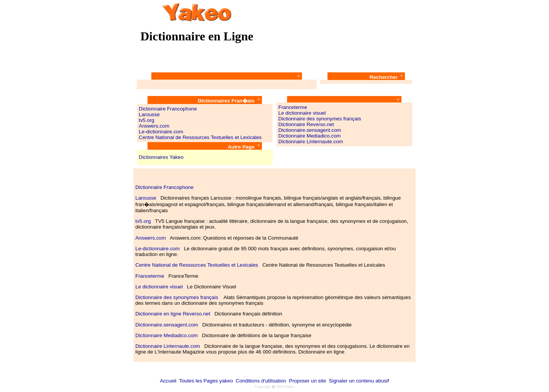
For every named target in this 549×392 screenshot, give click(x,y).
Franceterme (293, 107)
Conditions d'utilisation (261, 381)
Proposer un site (307, 381)
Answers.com (154, 126)
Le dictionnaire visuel (302, 113)
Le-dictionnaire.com (161, 132)
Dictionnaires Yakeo (161, 157)
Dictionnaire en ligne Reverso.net (173, 314)
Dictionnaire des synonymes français (320, 119)
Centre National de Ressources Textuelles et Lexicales (200, 137)
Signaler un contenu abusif (359, 381)
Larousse (149, 114)
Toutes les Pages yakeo (206, 381)
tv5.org (147, 120)
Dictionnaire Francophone (168, 109)
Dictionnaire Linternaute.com (311, 142)
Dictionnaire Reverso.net (306, 124)
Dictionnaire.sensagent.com (310, 130)
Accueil (168, 381)
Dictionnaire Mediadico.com (310, 136)
